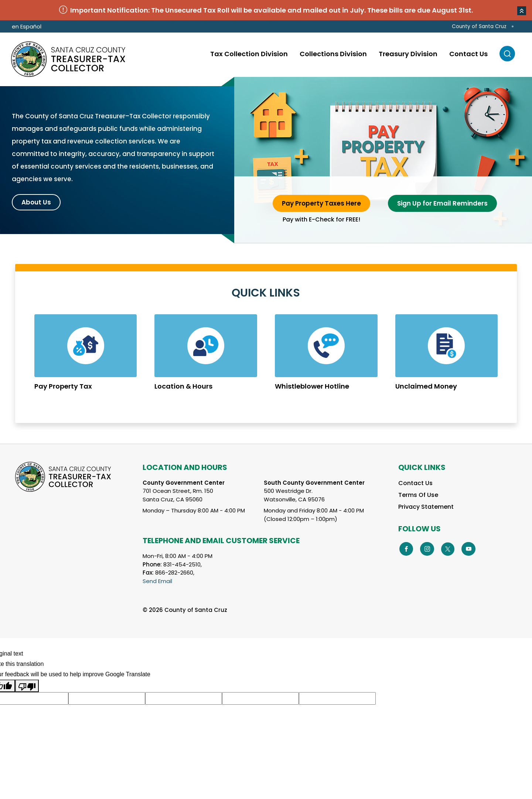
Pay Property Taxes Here (321, 203)
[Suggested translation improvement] (107, 698)
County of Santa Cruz (479, 26)
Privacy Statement (426, 507)
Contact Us (415, 483)
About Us (36, 202)
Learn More (86, 358)
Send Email (157, 581)
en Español (27, 26)
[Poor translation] (27, 686)
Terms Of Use (418, 495)
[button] (522, 11)
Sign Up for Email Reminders (442, 203)
